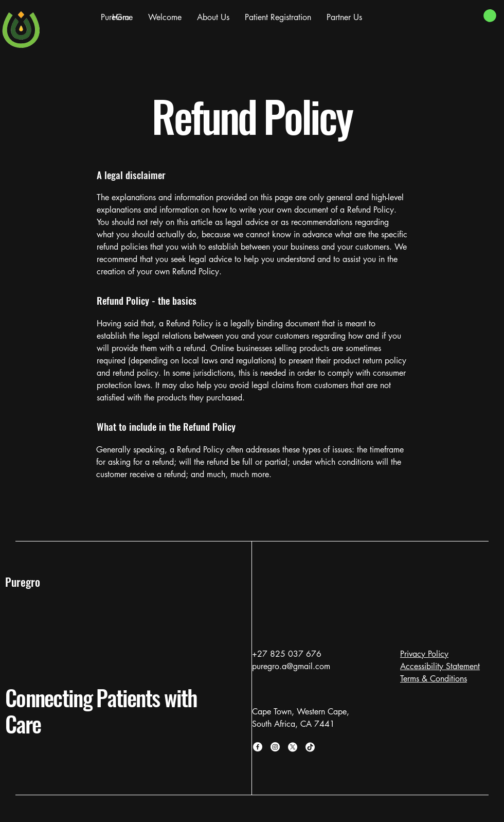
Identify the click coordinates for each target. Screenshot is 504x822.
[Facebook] (258, 747)
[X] (293, 747)
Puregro (23, 582)
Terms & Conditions (434, 679)
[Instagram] (275, 747)
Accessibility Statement (440, 666)
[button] (490, 16)
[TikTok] (310, 747)
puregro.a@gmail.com (291, 666)
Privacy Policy (424, 654)
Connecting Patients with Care (101, 711)
